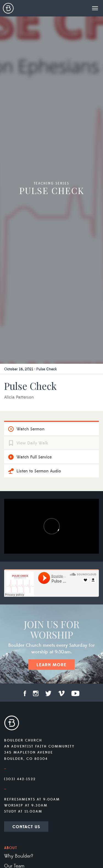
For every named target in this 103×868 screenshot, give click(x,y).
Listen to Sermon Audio (39, 471)
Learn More (51, 665)
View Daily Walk (32, 443)
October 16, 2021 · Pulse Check (30, 369)
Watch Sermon (30, 429)
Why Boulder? (19, 856)
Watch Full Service (34, 457)
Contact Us (26, 827)
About (11, 848)
